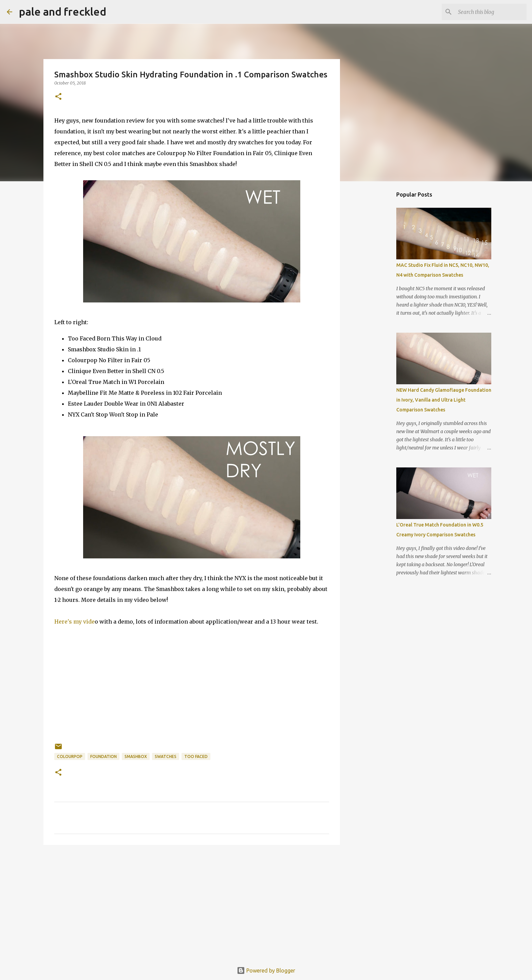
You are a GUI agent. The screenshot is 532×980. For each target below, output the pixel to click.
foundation (103, 756)
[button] (58, 97)
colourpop (70, 756)
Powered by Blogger (266, 970)
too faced (196, 756)
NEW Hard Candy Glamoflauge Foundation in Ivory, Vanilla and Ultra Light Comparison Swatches (444, 400)
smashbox (136, 756)
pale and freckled (63, 12)
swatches (166, 756)
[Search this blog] (491, 12)
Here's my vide (74, 622)
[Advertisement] (192, 903)
